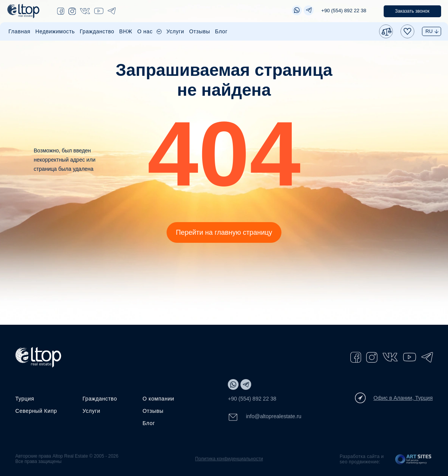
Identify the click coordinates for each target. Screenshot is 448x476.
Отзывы (200, 31)
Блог (222, 31)
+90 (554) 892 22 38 (344, 11)
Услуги (175, 31)
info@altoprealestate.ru (265, 417)
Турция (25, 399)
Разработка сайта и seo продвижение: (362, 459)
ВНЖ (126, 31)
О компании (158, 399)
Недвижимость (55, 31)
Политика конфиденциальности (229, 459)
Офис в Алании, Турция (394, 398)
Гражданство (97, 31)
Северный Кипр (36, 411)
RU (429, 31)
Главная (19, 31)
